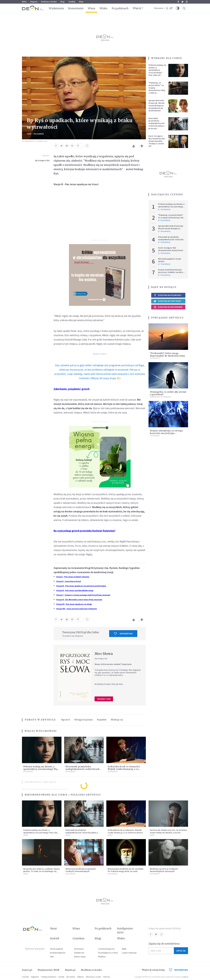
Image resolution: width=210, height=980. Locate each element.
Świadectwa (79, 953)
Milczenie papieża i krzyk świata (170, 260)
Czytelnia (78, 938)
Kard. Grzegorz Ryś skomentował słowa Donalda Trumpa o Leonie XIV (157, 141)
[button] (178, 8)
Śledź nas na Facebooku (167, 295)
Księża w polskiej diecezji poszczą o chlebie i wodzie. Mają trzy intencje (171, 272)
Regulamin (35, 977)
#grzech (66, 720)
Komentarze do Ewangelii (160, 397)
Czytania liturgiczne (106, 949)
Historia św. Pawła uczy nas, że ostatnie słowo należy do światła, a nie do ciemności (168, 833)
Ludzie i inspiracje (129, 953)
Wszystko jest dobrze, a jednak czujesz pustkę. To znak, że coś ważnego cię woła (42, 871)
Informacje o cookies (93, 977)
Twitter (182, 2)
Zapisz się (181, 951)
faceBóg (72, 2)
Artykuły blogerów (58, 953)
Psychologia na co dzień (108, 953)
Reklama (80, 977)
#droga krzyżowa (84, 720)
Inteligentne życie (125, 930)
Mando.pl (70, 970)
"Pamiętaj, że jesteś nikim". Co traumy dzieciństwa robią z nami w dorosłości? (157, 89)
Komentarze (76, 8)
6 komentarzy (164, 220)
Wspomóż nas (123, 634)
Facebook (178, 2)
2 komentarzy (164, 209)
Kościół (55, 938)
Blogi (63, 2)
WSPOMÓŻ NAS (179, 970)
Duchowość (39, 134)
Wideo (103, 8)
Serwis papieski (57, 949)
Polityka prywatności (49, 977)
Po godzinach (120, 8)
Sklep (81, 2)
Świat (53, 928)
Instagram (187, 2)
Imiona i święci (80, 957)
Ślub (52, 957)
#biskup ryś (117, 720)
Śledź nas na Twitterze (167, 301)
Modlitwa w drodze (49, 2)
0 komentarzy (164, 242)
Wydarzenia (56, 8)
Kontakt (61, 977)
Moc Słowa (104, 654)
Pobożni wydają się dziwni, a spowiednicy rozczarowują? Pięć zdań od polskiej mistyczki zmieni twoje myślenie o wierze (157, 74)
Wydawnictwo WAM (48, 970)
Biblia (24, 2)
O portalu (25, 977)
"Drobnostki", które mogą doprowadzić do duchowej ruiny (167, 355)
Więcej (137, 8)
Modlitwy (102, 957)
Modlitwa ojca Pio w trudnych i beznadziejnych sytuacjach (164, 870)
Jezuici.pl (27, 970)
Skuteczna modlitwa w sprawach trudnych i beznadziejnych (81, 870)
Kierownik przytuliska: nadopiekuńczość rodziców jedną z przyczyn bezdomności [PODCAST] (157, 126)
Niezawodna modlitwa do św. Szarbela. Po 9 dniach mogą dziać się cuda (126, 870)
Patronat (106, 977)
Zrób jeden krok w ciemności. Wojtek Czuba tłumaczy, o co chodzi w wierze (124, 769)
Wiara (91, 8)
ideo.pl (186, 977)
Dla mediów (71, 977)
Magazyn (34, 2)
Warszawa (159, 8)
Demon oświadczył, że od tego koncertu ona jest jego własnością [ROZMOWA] (166, 433)
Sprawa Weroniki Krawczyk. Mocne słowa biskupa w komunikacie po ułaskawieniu (156, 105)
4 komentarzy (164, 231)
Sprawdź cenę (104, 699)
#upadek (102, 720)
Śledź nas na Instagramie (168, 307)
